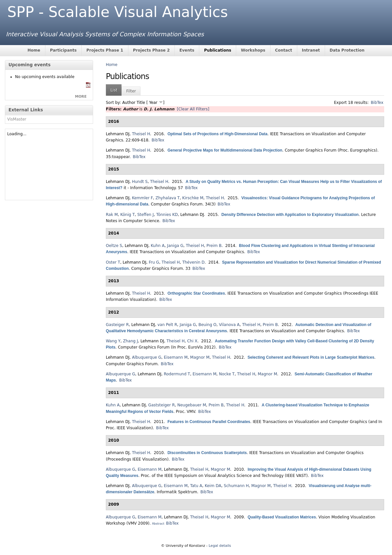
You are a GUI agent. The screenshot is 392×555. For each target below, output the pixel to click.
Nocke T (227, 374)
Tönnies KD (167, 215)
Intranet (311, 50)
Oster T (113, 262)
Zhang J (130, 341)
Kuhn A (158, 246)
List (114, 90)
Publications (218, 50)
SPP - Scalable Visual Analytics (117, 12)
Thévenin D (193, 262)
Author (129, 103)
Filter (131, 91)
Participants (63, 50)
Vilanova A (229, 325)
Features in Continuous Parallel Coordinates (209, 422)
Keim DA (213, 486)
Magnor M (200, 357)
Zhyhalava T (168, 198)
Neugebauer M (192, 405)
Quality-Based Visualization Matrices (282, 517)
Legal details (220, 546)
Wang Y (113, 341)
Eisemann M (176, 357)
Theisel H (141, 134)
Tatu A (196, 486)
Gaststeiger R (162, 405)
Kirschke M (193, 198)
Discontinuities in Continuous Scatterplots (207, 453)
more (81, 97)
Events (187, 50)
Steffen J (145, 215)
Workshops (253, 50)
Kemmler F (142, 198)
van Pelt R (167, 325)
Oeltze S (114, 246)
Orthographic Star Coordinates (196, 293)
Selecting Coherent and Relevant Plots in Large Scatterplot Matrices (311, 357)
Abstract (158, 524)
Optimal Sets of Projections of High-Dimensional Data (218, 134)
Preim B (214, 246)
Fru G (154, 262)
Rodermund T (177, 374)
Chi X (192, 341)
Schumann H (236, 486)
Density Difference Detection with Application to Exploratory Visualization (290, 215)
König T (127, 215)
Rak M (112, 215)
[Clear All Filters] (193, 109)
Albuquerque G (147, 357)
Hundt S (140, 182)
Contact (284, 50)
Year (153, 103)
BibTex (377, 103)
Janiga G (175, 246)
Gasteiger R (117, 325)
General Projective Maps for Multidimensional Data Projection (225, 150)
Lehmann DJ (118, 134)
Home (34, 50)
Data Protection (347, 50)
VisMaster (17, 119)
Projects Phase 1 (105, 50)
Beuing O (207, 325)
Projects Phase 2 (151, 50)
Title (141, 103)
